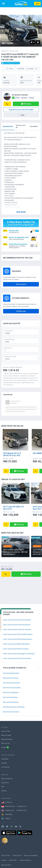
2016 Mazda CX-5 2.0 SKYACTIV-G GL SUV (12, 454)
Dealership (5, 759)
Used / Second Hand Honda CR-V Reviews (17, 630)
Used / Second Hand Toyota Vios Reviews (17, 658)
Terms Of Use (6, 856)
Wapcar (8, 818)
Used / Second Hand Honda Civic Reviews (17, 620)
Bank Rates (8, 348)
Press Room (13, 860)
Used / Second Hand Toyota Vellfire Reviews (18, 634)
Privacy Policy (17, 856)
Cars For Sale (6, 731)
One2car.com (10, 810)
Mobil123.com (10, 806)
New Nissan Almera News (12, 683)
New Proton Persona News (12, 688)
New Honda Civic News (11, 678)
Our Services (5, 767)
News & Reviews (7, 739)
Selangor (24, 98)
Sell (37, 4)
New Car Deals (6, 735)
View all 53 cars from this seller (21, 110)
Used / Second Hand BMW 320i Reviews (16, 644)
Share (30, 69)
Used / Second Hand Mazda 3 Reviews (16, 649)
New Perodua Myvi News (11, 673)
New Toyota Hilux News (11, 702)
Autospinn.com (22, 810)
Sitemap (4, 791)
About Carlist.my (7, 779)
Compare (21, 69)
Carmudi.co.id (22, 806)
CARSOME (9, 814)
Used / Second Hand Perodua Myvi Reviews (18, 639)
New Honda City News (10, 697)
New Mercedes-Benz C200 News (14, 707)
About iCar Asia (6, 865)
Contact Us (5, 783)
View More (21, 212)
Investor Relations (25, 860)
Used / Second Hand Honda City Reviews (17, 625)
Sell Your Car (5, 743)
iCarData (4, 763)
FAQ (3, 787)
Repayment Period (10, 356)
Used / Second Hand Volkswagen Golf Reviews (19, 654)
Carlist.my (9, 802)
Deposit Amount (10, 339)
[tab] (8, 126)
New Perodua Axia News (11, 712)
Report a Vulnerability (31, 856)
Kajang (32, 98)
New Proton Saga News (11, 692)
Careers (4, 860)
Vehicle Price (9, 331)
